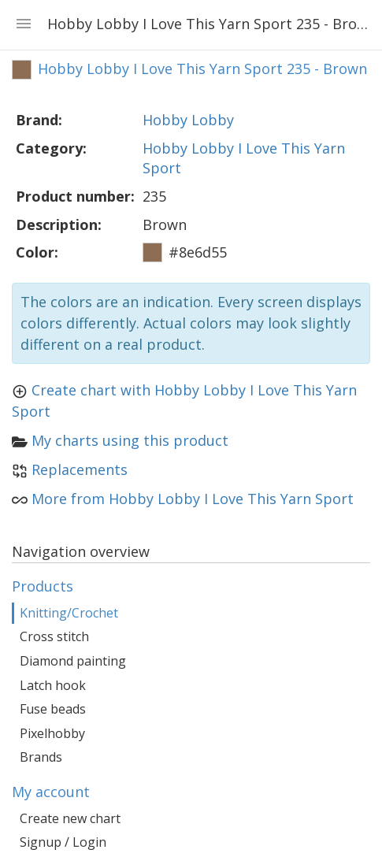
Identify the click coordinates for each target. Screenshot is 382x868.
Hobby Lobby (188, 120)
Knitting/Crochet (69, 613)
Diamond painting (73, 661)
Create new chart (70, 818)
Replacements (80, 469)
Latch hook (53, 685)
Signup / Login (63, 842)
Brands (41, 757)
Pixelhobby (52, 733)
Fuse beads (53, 709)
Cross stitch (54, 636)
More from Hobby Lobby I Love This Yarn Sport (193, 499)
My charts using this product (130, 440)
